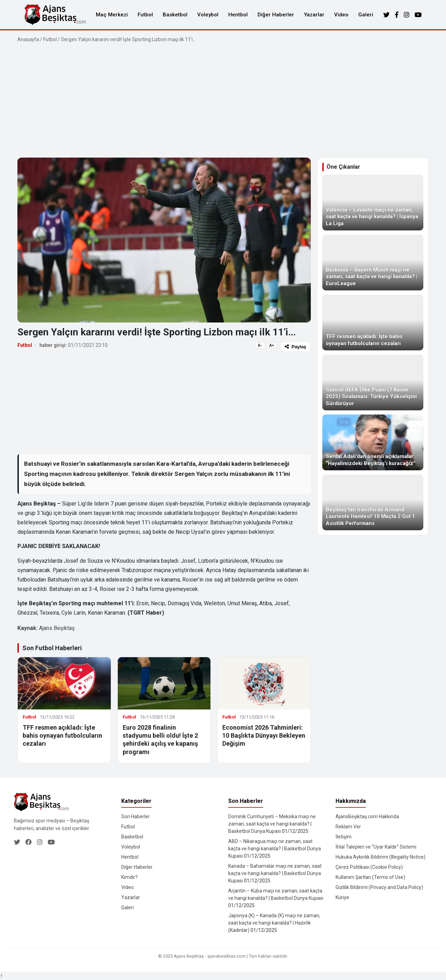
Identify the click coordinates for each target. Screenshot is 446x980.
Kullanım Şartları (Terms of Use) (370, 877)
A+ (272, 345)
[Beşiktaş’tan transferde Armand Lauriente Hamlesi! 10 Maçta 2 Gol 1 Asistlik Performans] (373, 502)
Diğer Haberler (276, 15)
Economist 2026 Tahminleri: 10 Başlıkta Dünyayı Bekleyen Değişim (264, 736)
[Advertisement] (223, 100)
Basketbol (175, 15)
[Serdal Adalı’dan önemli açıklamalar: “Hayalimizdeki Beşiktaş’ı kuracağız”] (373, 442)
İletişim (344, 837)
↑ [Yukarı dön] (1, 976)
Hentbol (238, 15)
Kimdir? (129, 877)
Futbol (145, 15)
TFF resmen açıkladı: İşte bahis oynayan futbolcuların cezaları (62, 736)
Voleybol (208, 15)
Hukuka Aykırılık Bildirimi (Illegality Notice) (380, 857)
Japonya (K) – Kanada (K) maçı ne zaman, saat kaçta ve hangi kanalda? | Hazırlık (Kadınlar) (274, 923)
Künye (342, 897)
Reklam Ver (348, 827)
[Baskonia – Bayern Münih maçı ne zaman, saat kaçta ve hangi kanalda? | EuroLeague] (373, 263)
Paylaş (295, 347)
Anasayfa (28, 39)
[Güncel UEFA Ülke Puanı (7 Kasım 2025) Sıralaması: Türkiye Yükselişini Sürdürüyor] (373, 382)
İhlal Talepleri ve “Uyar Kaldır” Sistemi (376, 847)
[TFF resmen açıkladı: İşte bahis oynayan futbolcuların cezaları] (373, 322)
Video (341, 15)
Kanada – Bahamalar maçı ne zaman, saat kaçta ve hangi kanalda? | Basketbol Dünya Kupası (275, 873)
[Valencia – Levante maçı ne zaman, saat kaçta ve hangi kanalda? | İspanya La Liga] (373, 203)
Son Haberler (136, 816)
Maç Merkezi (112, 15)
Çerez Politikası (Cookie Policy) (369, 867)
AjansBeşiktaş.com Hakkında (367, 816)
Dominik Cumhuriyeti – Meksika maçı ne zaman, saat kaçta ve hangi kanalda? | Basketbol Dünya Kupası (272, 824)
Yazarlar (314, 15)
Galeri (366, 15)
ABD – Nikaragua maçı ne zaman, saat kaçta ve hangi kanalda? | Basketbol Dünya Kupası (275, 849)
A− (260, 345)
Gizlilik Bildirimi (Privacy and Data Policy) (379, 887)
